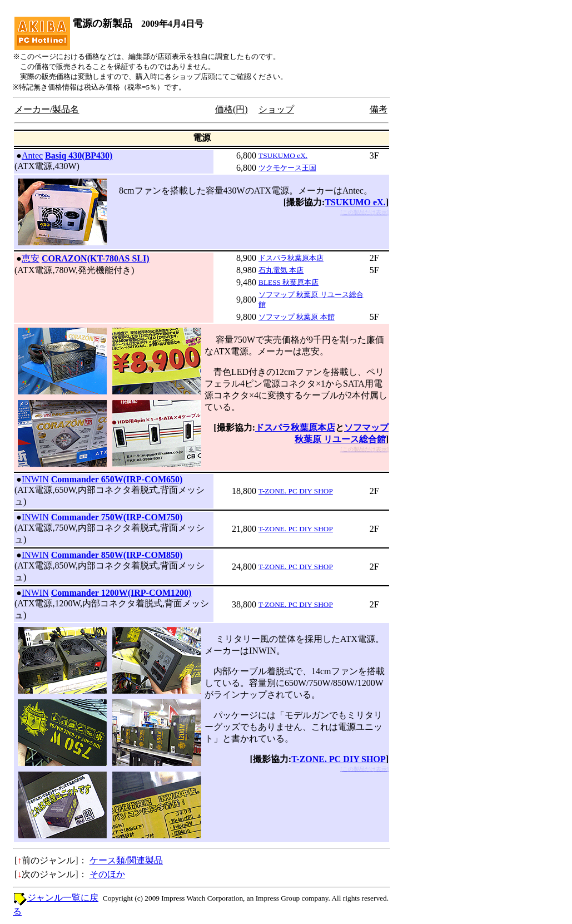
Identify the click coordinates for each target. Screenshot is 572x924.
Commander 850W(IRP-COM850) (117, 555)
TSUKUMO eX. (283, 155)
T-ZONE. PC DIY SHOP (296, 491)
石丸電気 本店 (281, 270)
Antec (32, 155)
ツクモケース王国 (287, 168)
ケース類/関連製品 (126, 860)
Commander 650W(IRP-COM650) (117, 479)
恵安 (31, 258)
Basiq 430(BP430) (79, 155)
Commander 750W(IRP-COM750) (117, 517)
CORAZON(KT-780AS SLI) (96, 258)
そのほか (107, 874)
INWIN (35, 479)
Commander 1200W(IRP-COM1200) (121, 593)
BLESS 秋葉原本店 (289, 282)
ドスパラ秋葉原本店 (291, 258)
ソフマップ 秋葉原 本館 (297, 317)
